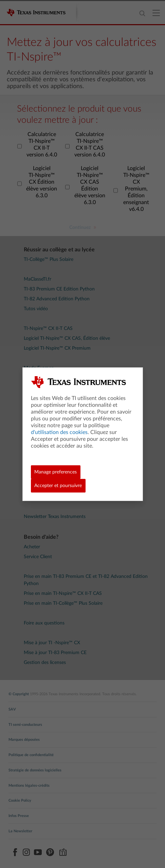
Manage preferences (56, 472)
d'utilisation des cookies (59, 432)
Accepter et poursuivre (58, 486)
